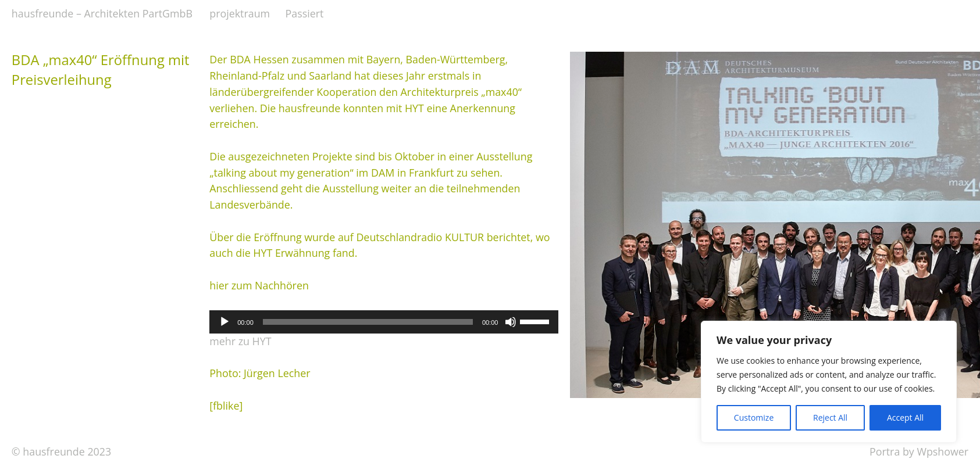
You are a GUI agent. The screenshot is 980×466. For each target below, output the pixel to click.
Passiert (305, 13)
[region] (829, 382)
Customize (754, 417)
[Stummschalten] (511, 322)
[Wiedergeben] (224, 322)
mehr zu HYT (240, 341)
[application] (384, 322)
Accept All (905, 417)
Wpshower (942, 451)
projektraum (240, 13)
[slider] (368, 322)
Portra (885, 451)
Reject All (830, 417)
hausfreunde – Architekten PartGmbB (102, 13)
